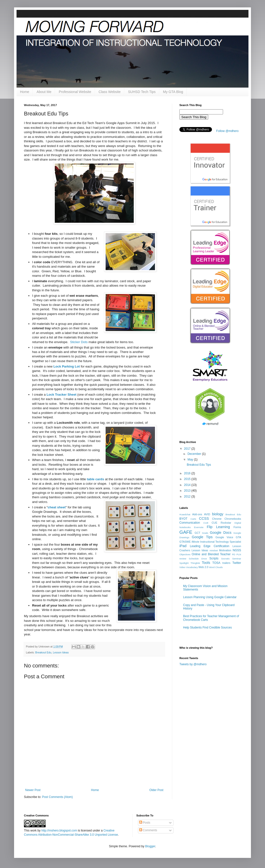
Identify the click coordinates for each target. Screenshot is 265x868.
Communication (190, 523)
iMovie (195, 542)
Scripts (214, 558)
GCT (198, 533)
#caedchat (185, 514)
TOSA (216, 563)
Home (25, 92)
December (195, 454)
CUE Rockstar (221, 523)
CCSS (204, 518)
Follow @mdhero (227, 131)
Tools (206, 563)
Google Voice (224, 537)
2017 (188, 449)
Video (182, 567)
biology (218, 514)
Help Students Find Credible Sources (207, 628)
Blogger (150, 846)
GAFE (186, 532)
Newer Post (33, 790)
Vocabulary (192, 567)
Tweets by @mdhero (193, 664)
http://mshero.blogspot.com (59, 831)
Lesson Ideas (61, 652)
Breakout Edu (43, 652)
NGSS (237, 550)
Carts (193, 519)
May (191, 460)
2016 (188, 473)
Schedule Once (198, 559)
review (183, 559)
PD (234, 554)
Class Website (110, 92)
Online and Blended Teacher (211, 554)
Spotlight (184, 563)
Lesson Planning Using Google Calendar (210, 597)
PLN (239, 554)
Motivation (225, 550)
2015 (188, 479)
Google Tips (202, 537)
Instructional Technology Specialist (221, 542)
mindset (214, 550)
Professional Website (75, 92)
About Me (44, 92)
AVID (207, 514)
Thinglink (195, 563)
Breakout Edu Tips (199, 465)
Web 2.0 (203, 567)
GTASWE (185, 542)
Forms (237, 527)
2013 (188, 491)
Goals (205, 533)
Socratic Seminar (231, 559)
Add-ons (197, 514)
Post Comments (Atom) (57, 797)
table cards (95, 479)
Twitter (237, 563)
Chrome (217, 519)
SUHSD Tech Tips (142, 92)
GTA (238, 537)
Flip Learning (218, 527)
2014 (188, 485)
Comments (148, 830)
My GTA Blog (173, 92)
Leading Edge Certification (209, 546)
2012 (188, 497)
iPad (183, 546)
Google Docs (221, 533)
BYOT (183, 519)
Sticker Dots (79, 342)
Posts (145, 823)
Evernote (199, 527)
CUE (206, 523)
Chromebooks (233, 519)
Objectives (185, 554)
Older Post (156, 790)
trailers (226, 563)
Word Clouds (216, 567)
